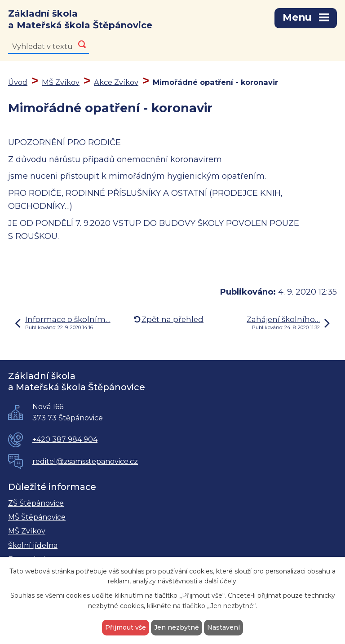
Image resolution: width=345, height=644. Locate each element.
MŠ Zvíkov (61, 83)
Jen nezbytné (177, 627)
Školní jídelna (33, 546)
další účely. (221, 582)
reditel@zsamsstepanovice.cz (85, 462)
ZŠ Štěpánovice (36, 504)
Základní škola (80, 20)
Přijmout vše (126, 627)
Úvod (18, 83)
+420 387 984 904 (65, 440)
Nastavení (223, 627)
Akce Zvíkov (116, 83)
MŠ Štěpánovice (37, 518)
